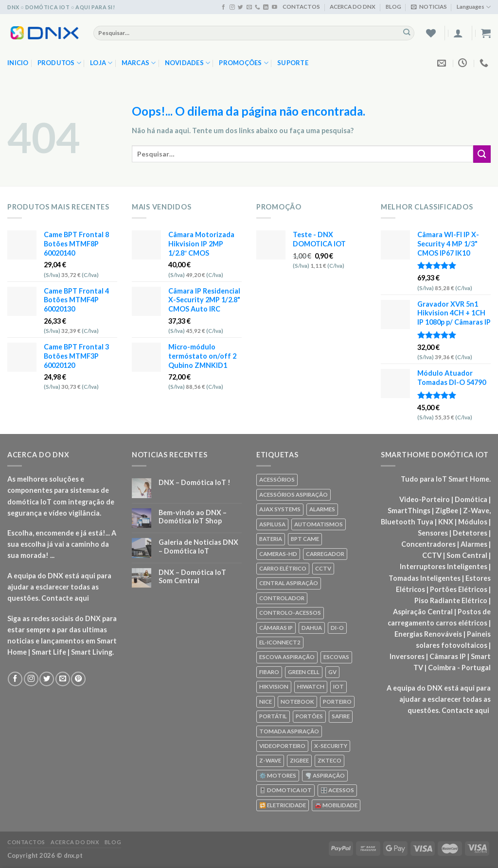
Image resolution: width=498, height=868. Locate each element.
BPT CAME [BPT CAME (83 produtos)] (305, 539)
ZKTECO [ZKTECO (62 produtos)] (329, 760)
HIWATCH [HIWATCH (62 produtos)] (311, 686)
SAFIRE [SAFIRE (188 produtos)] (341, 716)
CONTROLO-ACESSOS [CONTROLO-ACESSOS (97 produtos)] (290, 613)
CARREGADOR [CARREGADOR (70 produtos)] (325, 554)
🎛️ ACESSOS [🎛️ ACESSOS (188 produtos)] (337, 790)
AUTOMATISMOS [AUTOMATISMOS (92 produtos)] (319, 524)
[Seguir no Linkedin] (266, 7)
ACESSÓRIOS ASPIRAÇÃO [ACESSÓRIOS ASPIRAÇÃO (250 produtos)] (293, 495)
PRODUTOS (60, 63)
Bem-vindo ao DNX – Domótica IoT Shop (193, 517)
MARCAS (139, 63)
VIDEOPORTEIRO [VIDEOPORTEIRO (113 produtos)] (282, 746)
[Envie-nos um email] (249, 7)
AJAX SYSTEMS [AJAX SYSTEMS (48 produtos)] (280, 509)
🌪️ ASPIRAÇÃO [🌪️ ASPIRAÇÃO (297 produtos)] (325, 775)
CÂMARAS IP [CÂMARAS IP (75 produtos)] (276, 628)
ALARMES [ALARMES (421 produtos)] (322, 509)
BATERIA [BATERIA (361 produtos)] (271, 539)
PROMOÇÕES (244, 63)
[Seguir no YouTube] (275, 7)
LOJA (101, 63)
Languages (474, 7)
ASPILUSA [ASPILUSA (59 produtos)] (272, 524)
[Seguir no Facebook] (223, 7)
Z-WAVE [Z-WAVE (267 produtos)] (270, 760)
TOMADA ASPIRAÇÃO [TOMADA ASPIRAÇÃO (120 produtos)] (289, 731)
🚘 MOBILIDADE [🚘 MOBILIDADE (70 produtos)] (336, 805)
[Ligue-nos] (258, 7)
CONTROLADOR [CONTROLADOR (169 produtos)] (282, 598)
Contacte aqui (65, 598)
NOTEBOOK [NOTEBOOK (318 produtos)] (297, 702)
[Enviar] (407, 33)
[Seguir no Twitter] (240, 7)
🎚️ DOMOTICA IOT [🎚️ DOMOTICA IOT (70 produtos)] (285, 790)
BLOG (393, 7)
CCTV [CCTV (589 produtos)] (323, 568)
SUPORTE (293, 63)
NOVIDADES (188, 63)
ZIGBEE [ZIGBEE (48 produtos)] (299, 760)
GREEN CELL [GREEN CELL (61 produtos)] (304, 672)
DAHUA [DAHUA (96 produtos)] (312, 628)
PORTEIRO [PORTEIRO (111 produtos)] (337, 702)
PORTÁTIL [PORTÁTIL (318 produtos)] (273, 716)
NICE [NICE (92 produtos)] (266, 702)
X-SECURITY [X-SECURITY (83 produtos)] (331, 746)
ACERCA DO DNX (353, 7)
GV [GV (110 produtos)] (332, 672)
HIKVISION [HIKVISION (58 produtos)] (274, 686)
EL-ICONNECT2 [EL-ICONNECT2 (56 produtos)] (280, 642)
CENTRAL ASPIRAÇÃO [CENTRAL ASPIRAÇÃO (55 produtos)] (289, 583)
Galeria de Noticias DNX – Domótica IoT (198, 546)
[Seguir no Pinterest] (78, 679)
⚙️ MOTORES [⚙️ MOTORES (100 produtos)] (278, 775)
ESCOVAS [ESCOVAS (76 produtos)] (336, 657)
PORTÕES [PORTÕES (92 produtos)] (309, 716)
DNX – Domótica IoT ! (195, 482)
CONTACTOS (301, 7)
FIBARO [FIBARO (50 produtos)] (269, 672)
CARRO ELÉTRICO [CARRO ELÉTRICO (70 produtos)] (283, 568)
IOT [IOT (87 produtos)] (338, 686)
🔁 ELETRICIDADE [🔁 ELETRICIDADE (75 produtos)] (283, 805)
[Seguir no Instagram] (232, 7)
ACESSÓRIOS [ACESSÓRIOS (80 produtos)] (277, 479)
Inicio (18, 63)
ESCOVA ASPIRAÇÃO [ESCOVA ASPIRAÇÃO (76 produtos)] (287, 657)
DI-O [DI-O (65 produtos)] (337, 628)
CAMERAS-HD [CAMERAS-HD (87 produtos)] (278, 554)
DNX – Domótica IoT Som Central (192, 576)
